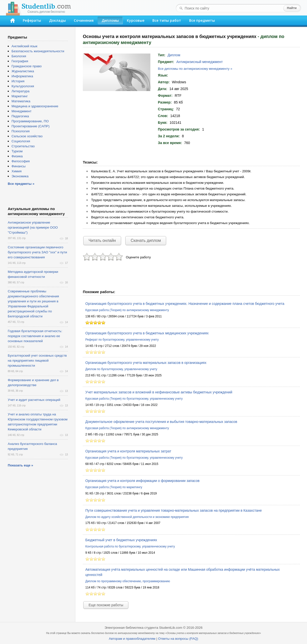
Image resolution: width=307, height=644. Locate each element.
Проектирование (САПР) (31, 126)
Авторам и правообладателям (132, 639)
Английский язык (24, 46)
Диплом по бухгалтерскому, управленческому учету (121, 369)
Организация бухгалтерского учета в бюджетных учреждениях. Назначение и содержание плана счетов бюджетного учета (185, 304)
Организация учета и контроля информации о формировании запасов (142, 481)
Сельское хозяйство (27, 136)
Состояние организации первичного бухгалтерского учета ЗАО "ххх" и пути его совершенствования (37, 252)
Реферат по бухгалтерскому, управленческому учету (122, 340)
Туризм (17, 151)
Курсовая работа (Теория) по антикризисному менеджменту (127, 310)
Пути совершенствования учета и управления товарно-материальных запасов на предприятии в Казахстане (174, 510)
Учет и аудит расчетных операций (34, 400)
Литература (21, 91)
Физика (17, 156)
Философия (21, 161)
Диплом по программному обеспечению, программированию (128, 581)
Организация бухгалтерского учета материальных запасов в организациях (146, 363)
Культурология (23, 86)
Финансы (19, 166)
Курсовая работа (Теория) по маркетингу (114, 487)
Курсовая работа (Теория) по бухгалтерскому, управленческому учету (134, 399)
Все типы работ (167, 20)
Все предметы (202, 20)
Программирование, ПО (30, 121)
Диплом (174, 55)
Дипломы (110, 20)
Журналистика (23, 71)
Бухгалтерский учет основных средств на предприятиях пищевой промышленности (37, 361)
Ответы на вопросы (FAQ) (178, 639)
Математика (21, 101)
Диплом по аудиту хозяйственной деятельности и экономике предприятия (137, 517)
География (20, 61)
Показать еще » (20, 465)
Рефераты (32, 20)
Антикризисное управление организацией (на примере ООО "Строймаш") (33, 227)
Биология (19, 56)
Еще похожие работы (106, 605)
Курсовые (136, 20)
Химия (17, 171)
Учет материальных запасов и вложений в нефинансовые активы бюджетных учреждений (159, 392)
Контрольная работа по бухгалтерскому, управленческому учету (130, 546)
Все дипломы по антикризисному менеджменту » (195, 69)
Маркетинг (20, 96)
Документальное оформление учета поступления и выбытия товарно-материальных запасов (161, 422)
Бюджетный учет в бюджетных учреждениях (121, 540)
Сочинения (84, 20)
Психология (21, 131)
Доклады (57, 20)
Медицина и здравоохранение (35, 106)
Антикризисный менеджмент (200, 62)
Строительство (23, 146)
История (18, 81)
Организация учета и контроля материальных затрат (128, 451)
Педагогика (20, 116)
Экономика (20, 176)
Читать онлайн (102, 240)
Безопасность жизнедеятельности (38, 51)
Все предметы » (21, 184)
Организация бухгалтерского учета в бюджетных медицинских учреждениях (147, 333)
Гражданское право (27, 66)
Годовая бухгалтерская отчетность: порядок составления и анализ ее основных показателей (35, 336)
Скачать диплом (146, 240)
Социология (21, 141)
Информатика (22, 76)
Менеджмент (22, 111)
